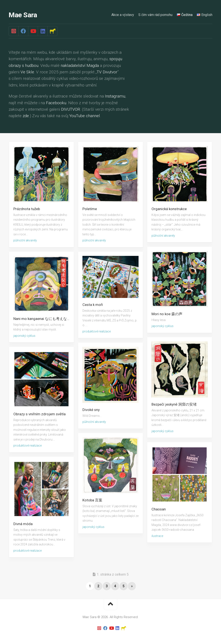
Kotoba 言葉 (92, 500)
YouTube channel (85, 116)
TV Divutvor (107, 72)
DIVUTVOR (71, 109)
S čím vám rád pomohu (155, 15)
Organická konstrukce (169, 209)
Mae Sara (23, 15)
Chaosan (159, 509)
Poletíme (90, 209)
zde (26, 116)
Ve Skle (27, 72)
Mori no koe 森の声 (167, 314)
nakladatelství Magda (80, 65)
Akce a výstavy (123, 15)
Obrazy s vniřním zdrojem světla (39, 414)
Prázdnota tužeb (27, 209)
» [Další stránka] (132, 586)
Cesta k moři (93, 305)
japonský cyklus (163, 326)
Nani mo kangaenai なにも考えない (42, 319)
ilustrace (157, 536)
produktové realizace (97, 331)
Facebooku (56, 103)
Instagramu (115, 96)
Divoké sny (91, 409)
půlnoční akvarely (25, 240)
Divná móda (23, 524)
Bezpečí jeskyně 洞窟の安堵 (174, 404)
